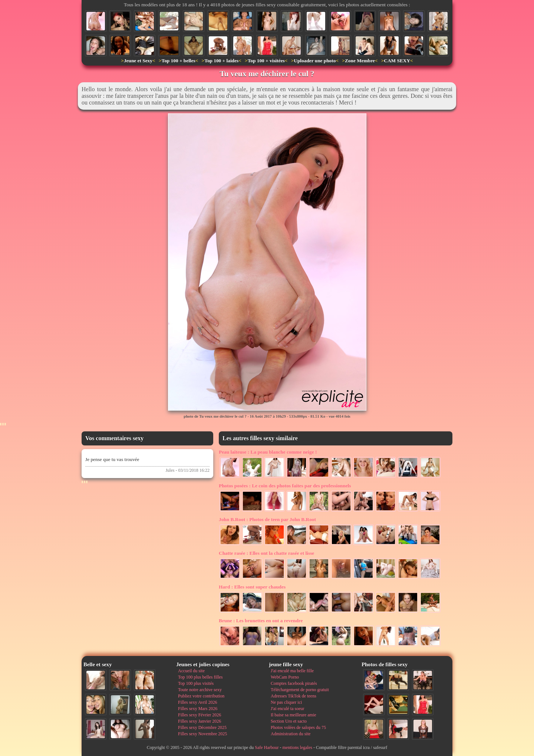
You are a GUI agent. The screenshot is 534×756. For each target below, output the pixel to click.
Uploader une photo (315, 61)
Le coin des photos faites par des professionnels (285, 486)
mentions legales (297, 747)
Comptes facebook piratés (294, 683)
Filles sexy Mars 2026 (198, 709)
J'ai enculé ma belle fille (292, 671)
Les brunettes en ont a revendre (261, 621)
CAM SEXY (397, 61)
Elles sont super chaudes (252, 587)
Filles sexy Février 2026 (200, 715)
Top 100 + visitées (266, 61)
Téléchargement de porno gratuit (300, 690)
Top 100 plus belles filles (200, 677)
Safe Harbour (267, 747)
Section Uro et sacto (289, 721)
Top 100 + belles (178, 61)
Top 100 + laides (221, 61)
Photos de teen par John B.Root (267, 519)
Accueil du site (191, 671)
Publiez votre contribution (201, 696)
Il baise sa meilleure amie (294, 715)
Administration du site (291, 734)
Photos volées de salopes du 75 (298, 727)
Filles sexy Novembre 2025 (202, 734)
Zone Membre (360, 61)
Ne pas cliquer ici (286, 702)
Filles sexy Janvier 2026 (200, 721)
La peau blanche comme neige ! (268, 452)
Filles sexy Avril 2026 (197, 702)
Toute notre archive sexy (200, 690)
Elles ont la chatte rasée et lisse (266, 553)
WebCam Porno (285, 677)
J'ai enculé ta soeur (287, 709)
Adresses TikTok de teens (294, 696)
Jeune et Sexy (138, 61)
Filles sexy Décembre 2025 (202, 727)
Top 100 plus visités (196, 683)
